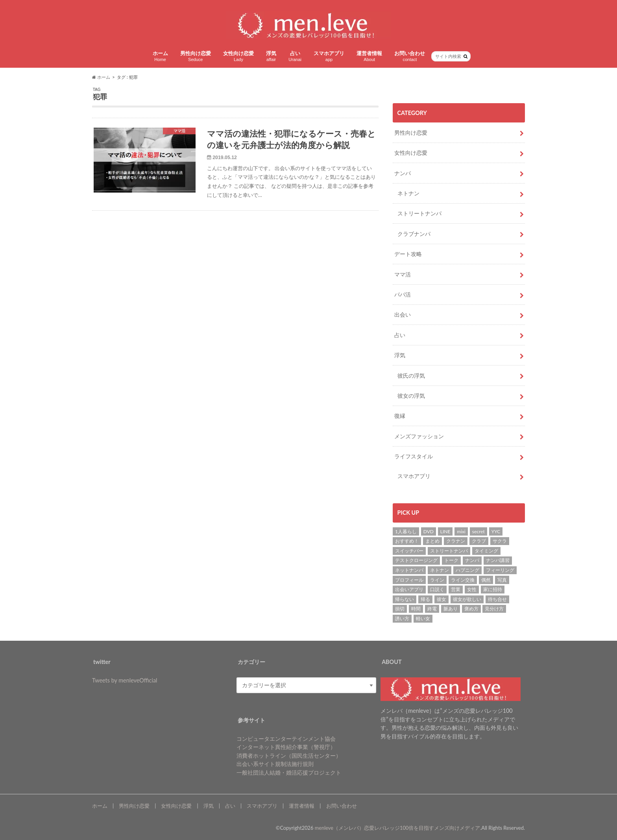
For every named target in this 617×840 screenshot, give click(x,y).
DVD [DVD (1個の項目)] (429, 531)
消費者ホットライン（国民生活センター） (289, 756)
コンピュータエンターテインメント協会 (286, 739)
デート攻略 (408, 254)
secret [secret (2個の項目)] (478, 531)
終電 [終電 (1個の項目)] (432, 609)
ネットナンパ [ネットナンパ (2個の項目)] (409, 570)
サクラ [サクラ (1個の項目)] (500, 541)
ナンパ (403, 173)
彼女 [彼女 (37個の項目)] (442, 599)
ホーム (160, 56)
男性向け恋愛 (196, 56)
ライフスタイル (414, 456)
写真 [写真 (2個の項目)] (502, 580)
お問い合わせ (410, 56)
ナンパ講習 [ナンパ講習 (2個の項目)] (498, 560)
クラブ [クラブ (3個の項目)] (479, 541)
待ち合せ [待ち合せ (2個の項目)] (497, 599)
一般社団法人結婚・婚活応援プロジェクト (289, 772)
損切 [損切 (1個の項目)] (400, 609)
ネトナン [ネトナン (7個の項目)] (440, 570)
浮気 (271, 56)
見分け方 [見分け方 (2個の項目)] (494, 609)
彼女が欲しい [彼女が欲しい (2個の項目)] (467, 599)
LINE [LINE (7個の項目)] (445, 531)
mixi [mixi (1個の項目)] (461, 531)
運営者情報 (369, 56)
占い (295, 56)
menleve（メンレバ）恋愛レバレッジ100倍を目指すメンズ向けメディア (398, 828)
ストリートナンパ (419, 213)
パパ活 (403, 294)
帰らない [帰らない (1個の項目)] (405, 599)
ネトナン (408, 193)
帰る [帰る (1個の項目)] (425, 599)
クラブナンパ (414, 234)
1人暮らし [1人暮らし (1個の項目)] (406, 531)
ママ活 (403, 274)
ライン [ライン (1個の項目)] (437, 580)
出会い (403, 314)
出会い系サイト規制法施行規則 (275, 764)
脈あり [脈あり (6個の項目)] (451, 609)
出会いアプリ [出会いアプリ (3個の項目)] (409, 589)
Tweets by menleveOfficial (125, 680)
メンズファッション (419, 436)
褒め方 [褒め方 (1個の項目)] (471, 609)
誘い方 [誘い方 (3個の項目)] (402, 618)
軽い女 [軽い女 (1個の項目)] (423, 618)
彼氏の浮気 (411, 375)
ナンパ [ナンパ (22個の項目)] (472, 560)
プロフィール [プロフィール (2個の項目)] (409, 580)
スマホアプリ (329, 56)
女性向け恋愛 (238, 56)
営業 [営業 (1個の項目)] (456, 589)
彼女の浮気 (411, 396)
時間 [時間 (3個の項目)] (416, 609)
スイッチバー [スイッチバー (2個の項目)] (409, 551)
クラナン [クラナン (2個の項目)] (456, 541)
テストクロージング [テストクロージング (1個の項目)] (416, 560)
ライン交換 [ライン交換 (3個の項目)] (463, 580)
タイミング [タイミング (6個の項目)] (486, 551)
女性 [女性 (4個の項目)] (472, 589)
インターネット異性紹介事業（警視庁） (286, 747)
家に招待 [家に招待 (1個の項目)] (493, 589)
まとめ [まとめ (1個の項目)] (432, 541)
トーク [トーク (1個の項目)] (451, 560)
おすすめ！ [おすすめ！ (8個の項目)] (407, 541)
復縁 (400, 416)
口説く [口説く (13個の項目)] (437, 589)
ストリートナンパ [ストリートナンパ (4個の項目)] (449, 551)
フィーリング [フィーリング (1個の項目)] (500, 570)
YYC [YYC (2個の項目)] (496, 531)
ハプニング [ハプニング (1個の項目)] (467, 570)
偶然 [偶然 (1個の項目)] (486, 580)
